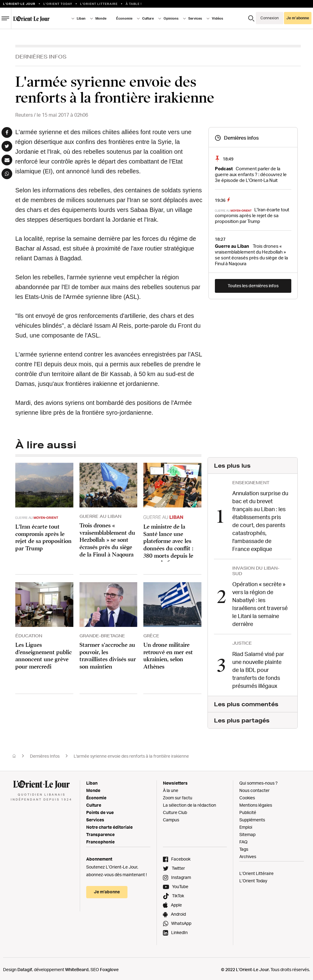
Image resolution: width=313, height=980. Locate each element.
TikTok (178, 893)
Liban (81, 18)
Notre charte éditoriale (109, 825)
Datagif (25, 967)
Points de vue (100, 810)
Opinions (171, 18)
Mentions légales (256, 803)
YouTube (180, 884)
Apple (176, 903)
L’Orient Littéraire (256, 871)
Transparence (100, 832)
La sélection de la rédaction (190, 803)
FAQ (243, 840)
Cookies (247, 795)
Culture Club (175, 810)
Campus (171, 818)
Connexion (270, 18)
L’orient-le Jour (19, 4)
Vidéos (217, 18)
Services (195, 18)
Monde (101, 18)
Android (178, 912)
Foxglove (109, 967)
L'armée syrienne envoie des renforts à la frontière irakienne (131, 754)
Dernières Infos (41, 57)
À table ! (134, 4)
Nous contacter (254, 788)
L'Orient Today (58, 4)
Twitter (178, 866)
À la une (171, 788)
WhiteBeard (77, 967)
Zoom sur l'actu (178, 795)
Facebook (181, 857)
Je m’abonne (298, 18)
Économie (124, 18)
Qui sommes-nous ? (258, 781)
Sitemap (247, 832)
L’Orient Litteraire (99, 4)
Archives (248, 854)
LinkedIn (179, 930)
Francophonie (100, 840)
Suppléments (252, 818)
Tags (244, 847)
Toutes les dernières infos (253, 286)
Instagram (181, 875)
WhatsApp (181, 921)
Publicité (248, 810)
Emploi (246, 825)
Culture (148, 18)
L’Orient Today (253, 878)
